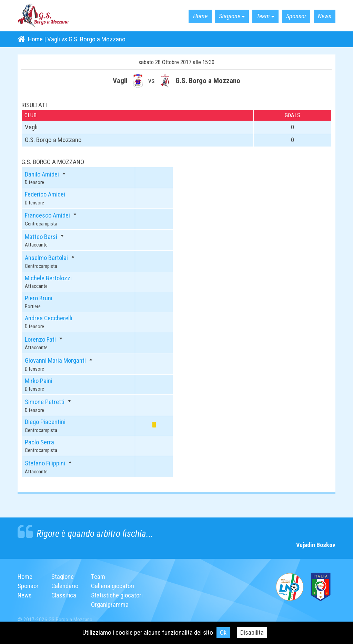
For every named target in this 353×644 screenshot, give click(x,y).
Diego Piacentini (45, 422)
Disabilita (252, 632)
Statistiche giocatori (119, 595)
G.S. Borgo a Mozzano (43, 16)
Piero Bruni (39, 298)
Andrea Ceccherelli (49, 318)
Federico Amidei (46, 194)
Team (258, 16)
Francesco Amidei (48, 215)
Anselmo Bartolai (47, 258)
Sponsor (293, 16)
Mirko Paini (39, 381)
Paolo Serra (40, 442)
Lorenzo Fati (41, 339)
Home (190, 16)
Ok (223, 632)
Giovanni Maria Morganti (56, 360)
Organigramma (111, 604)
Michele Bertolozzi (49, 278)
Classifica (65, 595)
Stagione (221, 16)
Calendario (66, 586)
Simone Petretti (45, 402)
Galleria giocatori (114, 586)
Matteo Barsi (41, 237)
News (323, 16)
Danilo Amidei (42, 174)
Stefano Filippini (46, 463)
